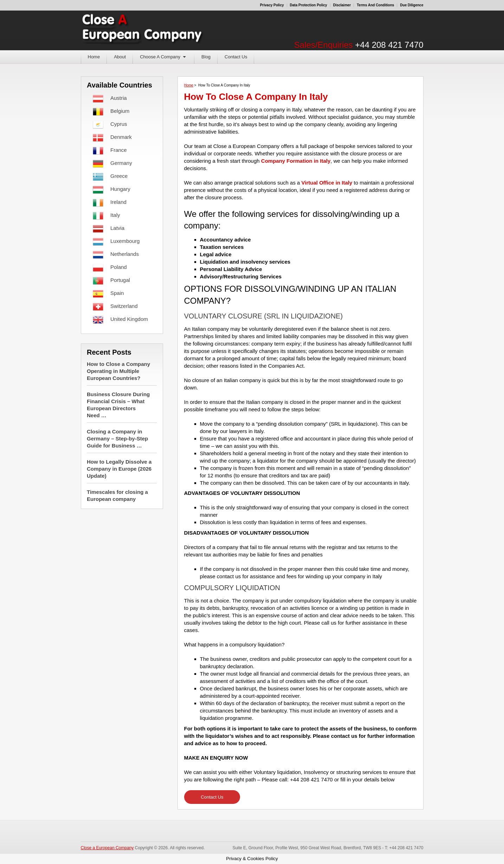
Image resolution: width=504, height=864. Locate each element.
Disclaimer (342, 5)
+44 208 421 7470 (389, 45)
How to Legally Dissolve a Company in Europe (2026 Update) (119, 469)
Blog (206, 57)
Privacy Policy (272, 5)
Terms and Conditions (375, 5)
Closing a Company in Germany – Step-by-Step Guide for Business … (117, 439)
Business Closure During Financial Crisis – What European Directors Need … (118, 405)
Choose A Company (160, 57)
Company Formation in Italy (296, 161)
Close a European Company (107, 848)
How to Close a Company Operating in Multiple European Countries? (118, 371)
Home (94, 57)
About (120, 57)
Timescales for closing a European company (117, 495)
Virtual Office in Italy (327, 183)
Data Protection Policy (309, 5)
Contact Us (236, 57)
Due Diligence (412, 5)
